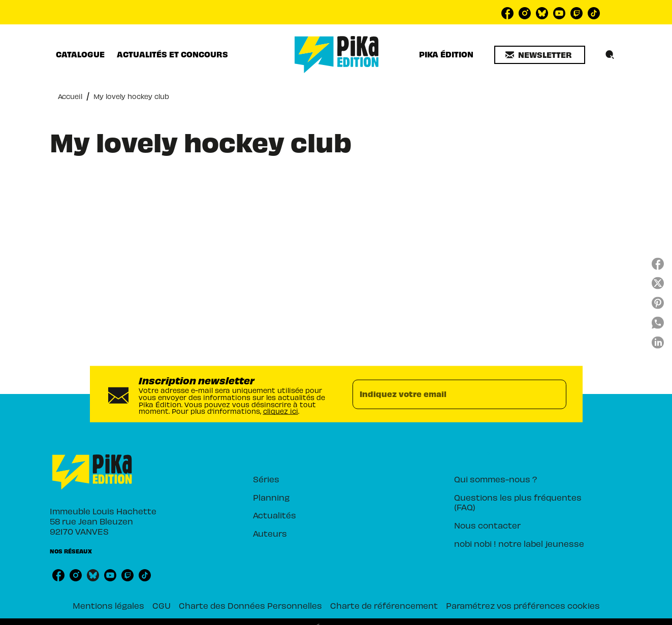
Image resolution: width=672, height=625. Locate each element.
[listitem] (507, 13)
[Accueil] (337, 55)
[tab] (80, 54)
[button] (540, 55)
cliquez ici (281, 410)
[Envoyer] (554, 394)
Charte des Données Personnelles (250, 605)
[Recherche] (610, 55)
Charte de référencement (384, 605)
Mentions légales (108, 605)
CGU (162, 605)
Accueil (70, 96)
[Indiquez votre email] (447, 394)
